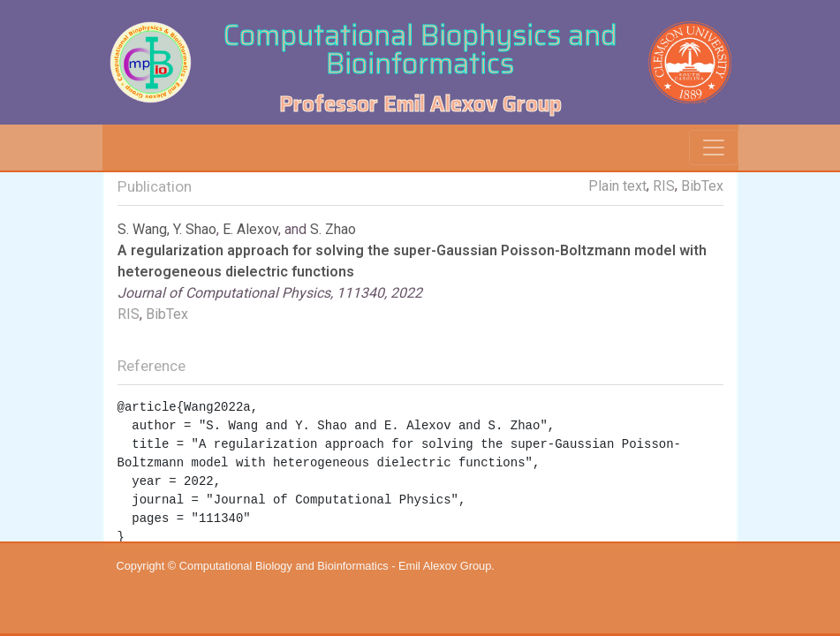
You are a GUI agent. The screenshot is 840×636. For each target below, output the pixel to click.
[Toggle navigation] (714, 148)
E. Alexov (250, 229)
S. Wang (142, 229)
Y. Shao (195, 229)
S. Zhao (333, 229)
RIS (664, 186)
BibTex (702, 186)
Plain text (617, 186)
